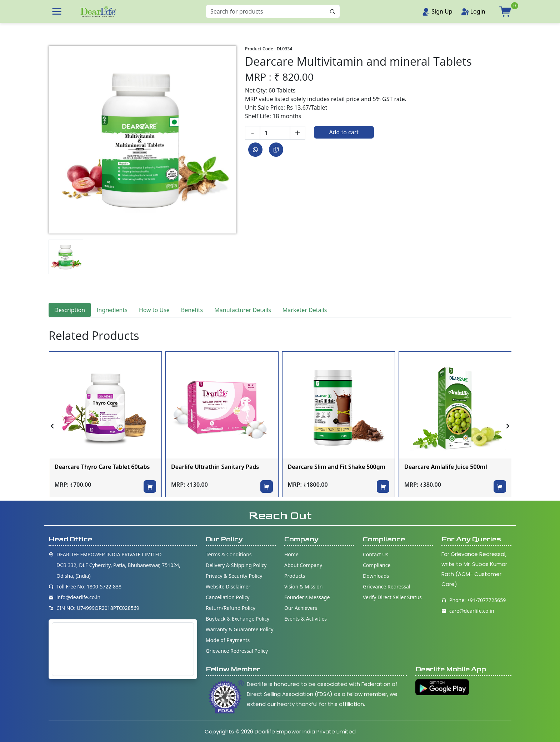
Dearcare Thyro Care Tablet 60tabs (102, 467)
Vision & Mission (303, 586)
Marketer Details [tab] (305, 310)
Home (291, 554)
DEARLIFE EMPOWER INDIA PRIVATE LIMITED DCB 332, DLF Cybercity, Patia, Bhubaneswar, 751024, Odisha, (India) (118, 565)
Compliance (377, 565)
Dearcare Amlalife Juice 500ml (446, 467)
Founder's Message (307, 597)
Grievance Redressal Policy (237, 651)
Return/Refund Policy (231, 608)
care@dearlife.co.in (472, 611)
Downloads (376, 576)
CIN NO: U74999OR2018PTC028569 (98, 608)
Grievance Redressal (387, 586)
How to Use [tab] (154, 310)
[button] (57, 11)
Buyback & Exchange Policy (237, 619)
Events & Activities (306, 619)
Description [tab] (70, 310)
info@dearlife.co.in (78, 597)
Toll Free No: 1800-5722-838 (89, 586)
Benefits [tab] (192, 310)
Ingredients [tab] (112, 310)
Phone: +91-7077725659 (477, 600)
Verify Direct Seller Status (392, 597)
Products (295, 576)
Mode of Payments (228, 640)
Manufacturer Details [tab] (243, 310)
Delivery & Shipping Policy (236, 565)
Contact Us (376, 554)
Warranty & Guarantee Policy (239, 629)
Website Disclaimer (228, 586)
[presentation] (52, 426)
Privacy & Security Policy (234, 576)
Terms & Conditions (229, 554)
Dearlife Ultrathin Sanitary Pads (215, 467)
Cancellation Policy (228, 597)
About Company (303, 565)
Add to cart (344, 132)
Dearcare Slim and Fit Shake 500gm (337, 467)
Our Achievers (301, 608)
